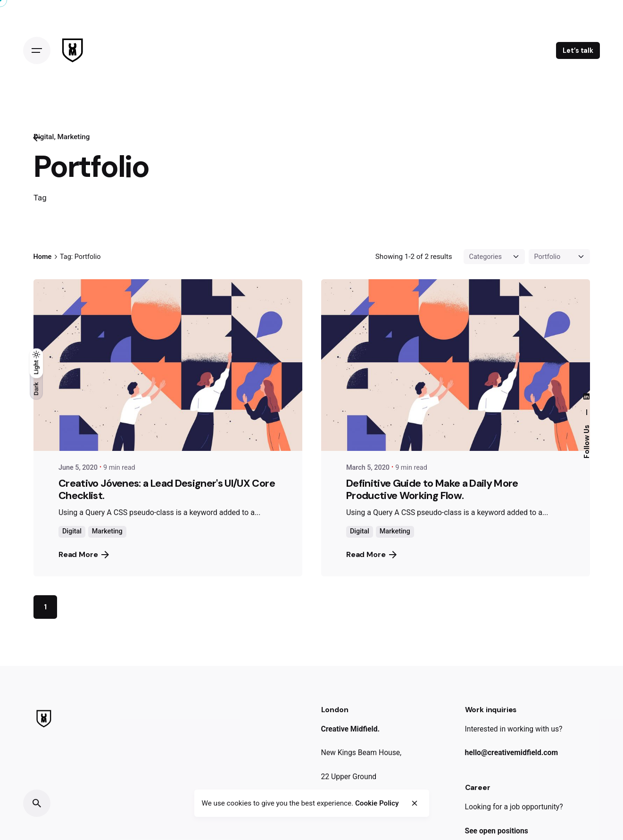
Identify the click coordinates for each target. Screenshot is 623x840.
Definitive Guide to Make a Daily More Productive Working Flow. (432, 489)
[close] (415, 804)
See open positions (497, 831)
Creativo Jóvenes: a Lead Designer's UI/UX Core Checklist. (167, 489)
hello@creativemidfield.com (511, 753)
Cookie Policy (377, 803)
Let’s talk (578, 50)
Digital (72, 531)
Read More (84, 554)
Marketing (73, 137)
